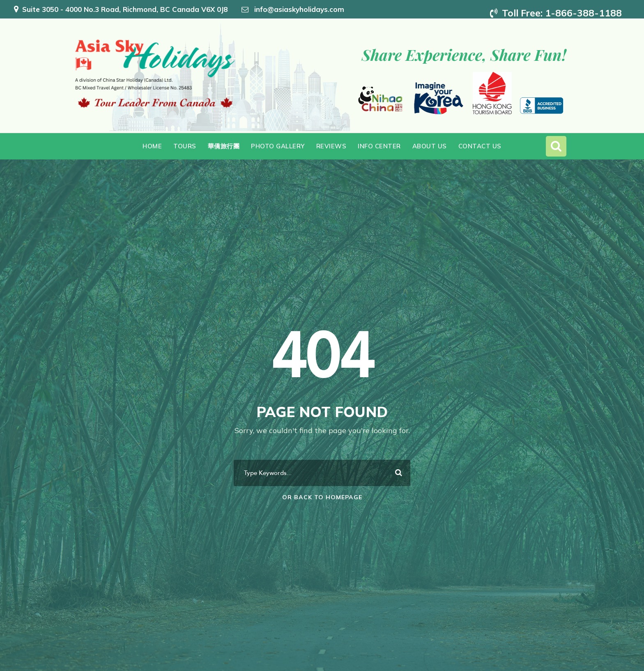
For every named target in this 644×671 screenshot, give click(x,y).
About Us (430, 146)
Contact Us (480, 146)
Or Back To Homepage (322, 497)
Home (152, 146)
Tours (185, 146)
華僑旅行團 (224, 146)
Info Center (379, 146)
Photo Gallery (278, 146)
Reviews (331, 146)
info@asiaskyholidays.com (299, 9)
